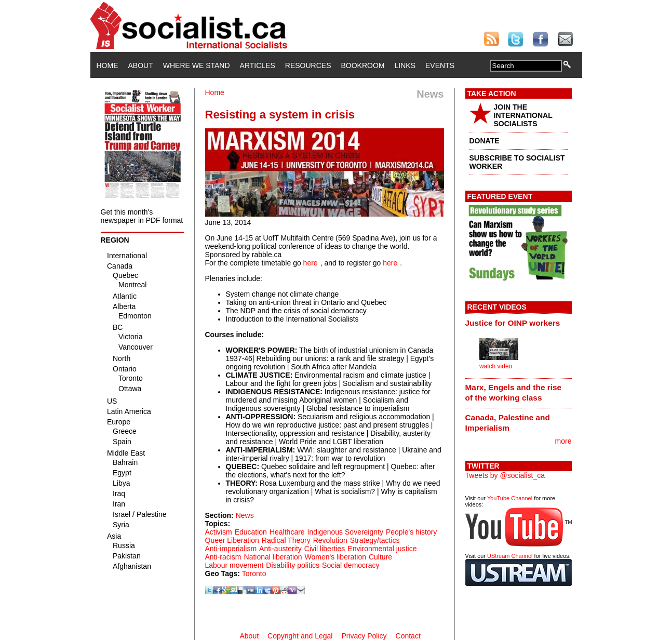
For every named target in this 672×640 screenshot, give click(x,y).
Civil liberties (325, 549)
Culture (380, 557)
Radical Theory (286, 540)
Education (251, 532)
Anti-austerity (280, 549)
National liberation (273, 557)
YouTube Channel (510, 498)
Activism (219, 532)
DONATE (485, 141)
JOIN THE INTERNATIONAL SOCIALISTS (523, 115)
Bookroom (363, 65)
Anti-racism (223, 557)
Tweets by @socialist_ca (505, 475)
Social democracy (351, 565)
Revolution (330, 540)
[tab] (519, 323)
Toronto (254, 574)
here (311, 263)
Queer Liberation (232, 540)
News (245, 515)
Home (107, 65)
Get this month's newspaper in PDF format (142, 216)
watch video (496, 366)
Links (405, 65)
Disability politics (293, 565)
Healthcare (287, 532)
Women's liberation (335, 557)
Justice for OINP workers (513, 323)
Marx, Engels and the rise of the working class (514, 392)
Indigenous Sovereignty (345, 532)
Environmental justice (382, 549)
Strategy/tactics (375, 540)
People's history (411, 532)
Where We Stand (197, 65)
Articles (258, 65)
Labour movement (234, 565)
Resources (308, 65)
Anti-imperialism (231, 549)
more (563, 441)
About (141, 65)
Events (440, 65)
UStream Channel (510, 556)
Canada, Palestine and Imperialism (508, 423)
